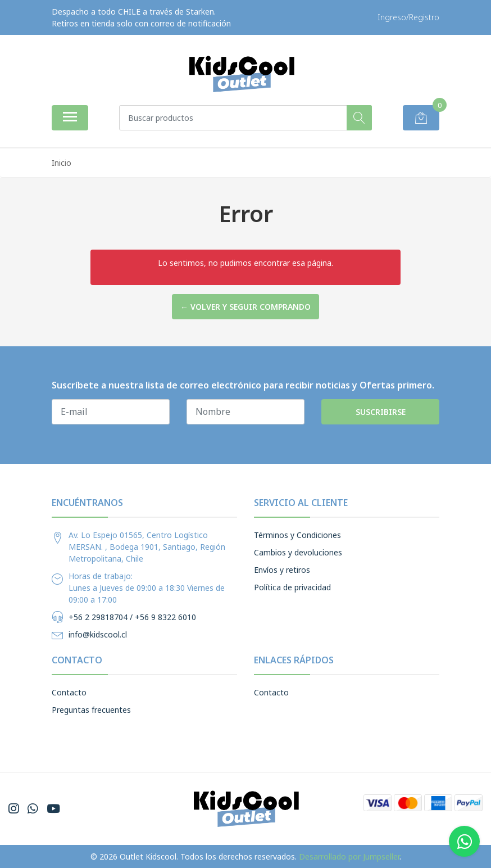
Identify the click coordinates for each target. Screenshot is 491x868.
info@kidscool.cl (98, 634)
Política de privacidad (292, 587)
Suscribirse (381, 412)
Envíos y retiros (282, 570)
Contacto (69, 692)
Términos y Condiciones (297, 535)
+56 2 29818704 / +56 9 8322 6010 (132, 617)
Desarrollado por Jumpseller (349, 856)
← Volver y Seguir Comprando (245, 307)
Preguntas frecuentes (91, 710)
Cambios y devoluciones (298, 552)
